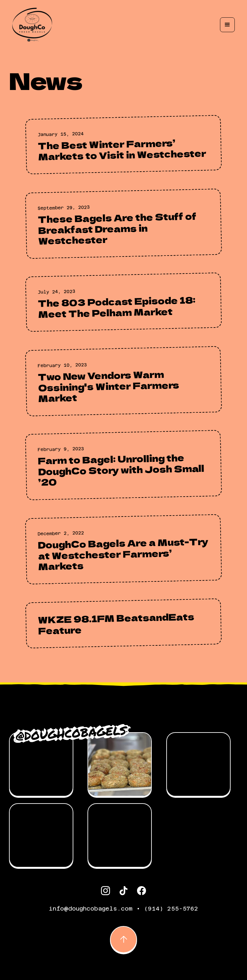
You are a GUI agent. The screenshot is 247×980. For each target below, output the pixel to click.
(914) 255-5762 (171, 908)
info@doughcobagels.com (91, 908)
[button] (227, 25)
